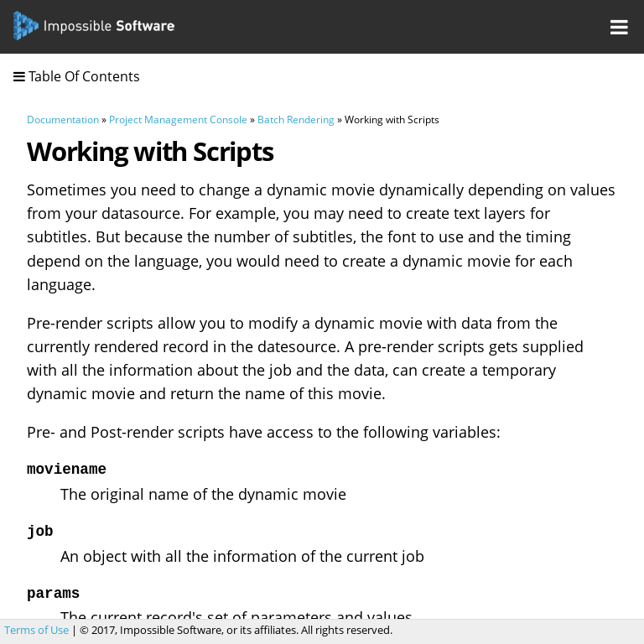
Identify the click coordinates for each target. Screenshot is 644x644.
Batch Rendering (296, 119)
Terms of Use (36, 630)
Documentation (63, 119)
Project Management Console (178, 119)
